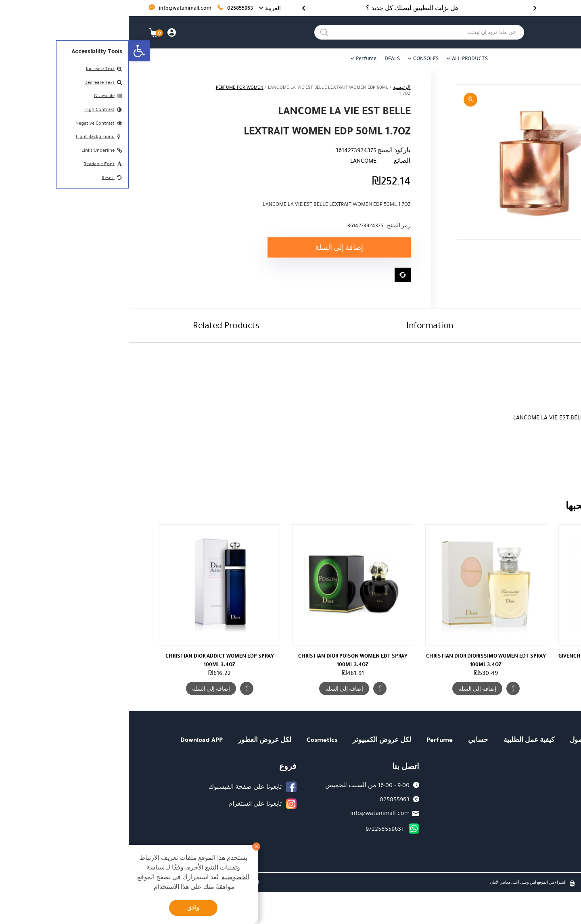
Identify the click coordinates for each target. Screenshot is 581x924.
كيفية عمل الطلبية (400, 740)
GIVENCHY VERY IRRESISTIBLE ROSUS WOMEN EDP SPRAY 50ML (490, 660)
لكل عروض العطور (136, 740)
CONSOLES (297, 59)
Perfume (237, 59)
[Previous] (406, 8)
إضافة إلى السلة (210, 248)
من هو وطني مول (466, 740)
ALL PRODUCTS (341, 59)
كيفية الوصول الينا (512, 813)
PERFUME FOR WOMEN (111, 87)
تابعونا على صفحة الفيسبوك (116, 787)
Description (495, 325)
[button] (10, 51)
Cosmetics (193, 740)
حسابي (349, 740)
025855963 (107, 8)
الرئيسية (273, 87)
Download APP (73, 740)
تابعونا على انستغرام (126, 804)
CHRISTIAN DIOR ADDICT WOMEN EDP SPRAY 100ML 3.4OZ (91, 660)
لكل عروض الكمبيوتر (253, 740)
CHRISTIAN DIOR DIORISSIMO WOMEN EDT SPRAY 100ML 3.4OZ (357, 660)
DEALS (263, 59)
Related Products (97, 325)
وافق (65, 908)
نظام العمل (521, 826)
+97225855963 (256, 829)
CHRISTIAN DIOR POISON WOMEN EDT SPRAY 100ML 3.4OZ (224, 660)
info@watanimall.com (51, 8)
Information (301, 325)
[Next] (175, 8)
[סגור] (127, 846)
